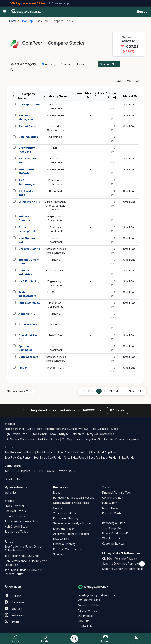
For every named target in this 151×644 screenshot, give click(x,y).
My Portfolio (110, 508)
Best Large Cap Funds (47, 458)
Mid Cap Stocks (72, 440)
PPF (42, 471)
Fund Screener (46, 453)
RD (35, 471)
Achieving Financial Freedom (71, 534)
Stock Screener (14, 429)
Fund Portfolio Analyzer (73, 453)
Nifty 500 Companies (101, 434)
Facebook (14, 603)
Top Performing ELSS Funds (22, 556)
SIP (7, 471)
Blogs (57, 493)
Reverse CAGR (66, 471)
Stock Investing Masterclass (71, 503)
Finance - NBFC (55, 271)
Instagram (14, 616)
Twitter (13, 622)
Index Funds (127, 458)
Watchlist (10, 493)
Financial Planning (64, 544)
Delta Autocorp (28, 357)
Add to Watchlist (128, 81)
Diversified (55, 191)
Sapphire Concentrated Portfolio (123, 569)
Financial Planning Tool (116, 493)
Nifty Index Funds (75, 458)
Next (132, 392)
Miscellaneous (55, 116)
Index (79, 64)
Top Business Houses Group (22, 522)
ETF (56, 148)
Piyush (23, 368)
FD (14, 471)
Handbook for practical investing (74, 498)
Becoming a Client (114, 523)
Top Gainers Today (44, 434)
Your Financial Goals (66, 514)
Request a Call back (90, 606)
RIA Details (117, 411)
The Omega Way (113, 529)
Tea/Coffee (56, 336)
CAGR (51, 471)
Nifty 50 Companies (72, 434)
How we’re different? (115, 534)
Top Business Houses (105, 429)
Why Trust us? (111, 539)
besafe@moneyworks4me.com (97, 595)
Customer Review (113, 544)
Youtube (13, 609)
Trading (56, 260)
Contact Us (85, 627)
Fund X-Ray (110, 503)
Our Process (85, 616)
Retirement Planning (66, 519)
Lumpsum (24, 471)
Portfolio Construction (68, 550)
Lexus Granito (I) (29, 202)
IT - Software (55, 292)
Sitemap (58, 555)
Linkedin (13, 596)
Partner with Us (87, 611)
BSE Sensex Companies (19, 440)
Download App (59, 3)
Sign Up (142, 11)
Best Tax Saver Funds (103, 458)
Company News (79, 429)
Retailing (55, 325)
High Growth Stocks (17, 434)
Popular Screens (56, 429)
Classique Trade (29, 105)
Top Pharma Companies (125, 440)
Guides (58, 508)
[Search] (74, 639)
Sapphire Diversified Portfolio (121, 564)
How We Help (61, 539)
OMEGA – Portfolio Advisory (120, 559)
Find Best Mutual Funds (19, 453)
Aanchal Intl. (27, 314)
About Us (83, 621)
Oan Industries (28, 137)
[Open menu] (5, 12)
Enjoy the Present (64, 529)
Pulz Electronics (29, 303)
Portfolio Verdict (113, 514)
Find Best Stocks (15, 511)
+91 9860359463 (89, 601)
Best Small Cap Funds (104, 453)
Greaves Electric (29, 249)
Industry (49, 64)
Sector (65, 64)
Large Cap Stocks (96, 440)
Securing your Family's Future (72, 524)
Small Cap (129, 105)
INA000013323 (92, 411)
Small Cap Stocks (48, 440)
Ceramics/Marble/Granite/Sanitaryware (56, 206)
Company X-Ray (113, 498)
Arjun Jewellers (29, 325)
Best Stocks (35, 429)
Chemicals (56, 137)
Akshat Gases (27, 126)
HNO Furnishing (29, 282)
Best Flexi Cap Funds (18, 458)
